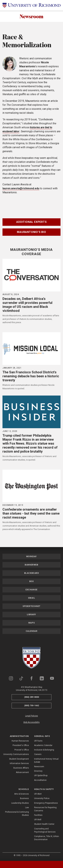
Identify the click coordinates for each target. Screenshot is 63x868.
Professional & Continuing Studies (17, 814)
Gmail (32, 598)
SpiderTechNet (31, 607)
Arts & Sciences (22, 794)
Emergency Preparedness (46, 803)
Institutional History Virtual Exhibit (46, 761)
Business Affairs (21, 768)
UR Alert (38, 794)
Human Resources (20, 741)
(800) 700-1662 (32, 706)
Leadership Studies (20, 803)
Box (32, 582)
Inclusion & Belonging (44, 750)
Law (27, 808)
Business (24, 799)
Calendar (32, 631)
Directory (38, 771)
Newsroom (32, 16)
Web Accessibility (31, 723)
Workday (31, 557)
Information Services (19, 764)
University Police (42, 799)
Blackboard (32, 573)
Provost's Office (22, 750)
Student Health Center (44, 825)
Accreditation (40, 780)
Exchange (31, 590)
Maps (31, 623)
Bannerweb (31, 565)
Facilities (38, 815)
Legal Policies (32, 716)
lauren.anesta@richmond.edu (21, 189)
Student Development (19, 759)
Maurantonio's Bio (31, 232)
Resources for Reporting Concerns (45, 809)
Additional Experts (31, 222)
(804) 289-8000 (32, 697)
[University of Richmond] (31, 5)
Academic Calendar (43, 746)
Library (31, 615)
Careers (38, 755)
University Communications (16, 755)
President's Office (21, 746)
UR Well (38, 820)
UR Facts (38, 741)
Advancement (22, 773)
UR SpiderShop (41, 776)
